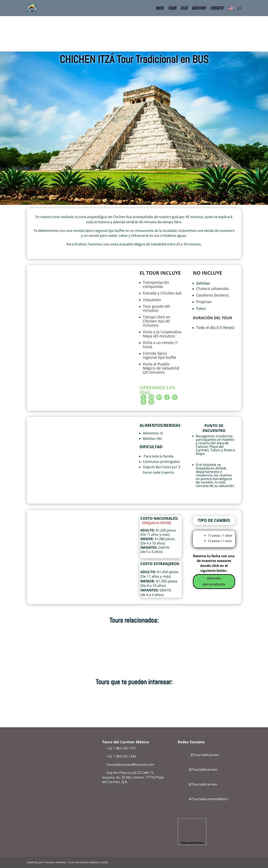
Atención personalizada (214, 581)
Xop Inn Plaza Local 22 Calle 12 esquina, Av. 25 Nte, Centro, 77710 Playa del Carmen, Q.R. (133, 777)
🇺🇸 (230, 9)
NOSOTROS (199, 9)
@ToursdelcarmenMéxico (209, 799)
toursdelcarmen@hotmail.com (130, 765)
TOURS (172, 9)
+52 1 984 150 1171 (121, 748)
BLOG (184, 9)
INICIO (160, 9)
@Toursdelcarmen (199, 755)
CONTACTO (217, 9)
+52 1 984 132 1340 (121, 756)
